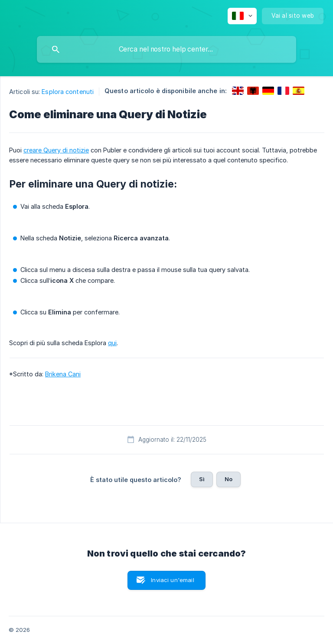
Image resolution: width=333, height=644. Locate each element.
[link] (238, 91)
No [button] (229, 479)
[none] (242, 16)
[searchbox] (166, 49)
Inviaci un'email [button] (172, 580)
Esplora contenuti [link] (68, 92)
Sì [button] (202, 479)
